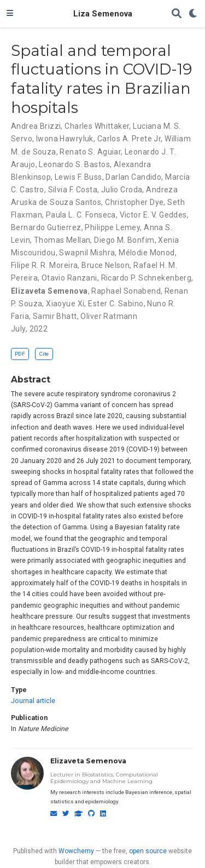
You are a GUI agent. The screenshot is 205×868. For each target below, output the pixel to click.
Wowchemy (76, 851)
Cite (44, 354)
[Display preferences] (194, 14)
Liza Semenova (103, 14)
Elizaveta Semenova (88, 761)
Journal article (33, 701)
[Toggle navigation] (10, 14)
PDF (20, 354)
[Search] (177, 14)
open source (148, 851)
